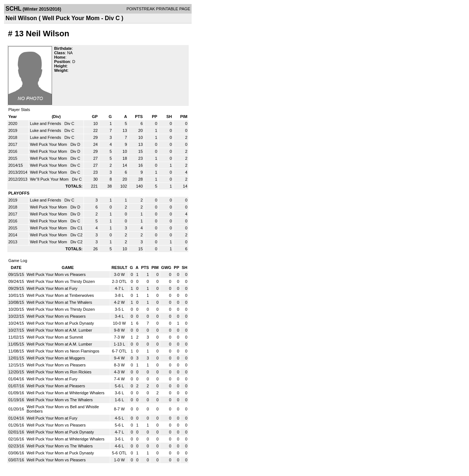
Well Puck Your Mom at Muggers (56, 358)
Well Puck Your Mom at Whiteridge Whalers (66, 393)
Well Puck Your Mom (49, 144)
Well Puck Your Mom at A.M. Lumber (60, 330)
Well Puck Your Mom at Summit (55, 337)
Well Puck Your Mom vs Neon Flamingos (63, 351)
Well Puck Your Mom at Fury (52, 288)
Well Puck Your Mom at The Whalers (60, 302)
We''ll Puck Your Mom (50, 179)
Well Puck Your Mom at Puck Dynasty (60, 323)
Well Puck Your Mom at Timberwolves (60, 295)
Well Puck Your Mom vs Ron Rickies (59, 372)
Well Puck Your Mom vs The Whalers (60, 400)
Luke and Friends (46, 123)
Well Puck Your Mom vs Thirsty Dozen (61, 281)
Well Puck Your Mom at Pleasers (56, 386)
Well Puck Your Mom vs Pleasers (56, 274)
